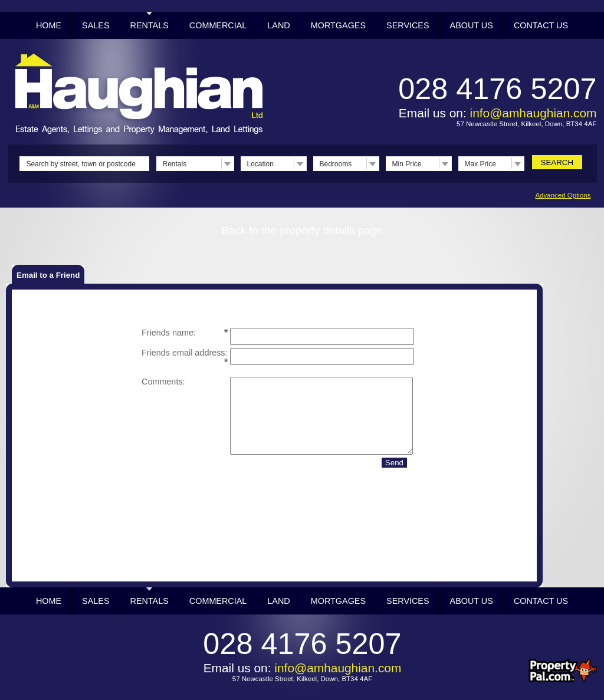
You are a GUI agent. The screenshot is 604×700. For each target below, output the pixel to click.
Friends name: (169, 333)
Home (49, 25)
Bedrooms (336, 164)
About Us (472, 25)
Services (408, 25)
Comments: (163, 382)
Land (278, 25)
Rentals (150, 25)
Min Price (407, 164)
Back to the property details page (302, 230)
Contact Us (541, 25)
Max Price (480, 164)
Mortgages (338, 25)
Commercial (218, 25)
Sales (96, 25)
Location (260, 164)
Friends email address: (185, 353)
